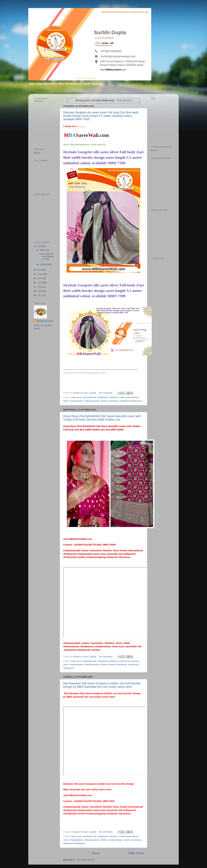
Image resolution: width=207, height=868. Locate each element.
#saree (104, 401)
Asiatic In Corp (45, 321)
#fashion (114, 397)
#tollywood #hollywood (131, 401)
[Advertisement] (161, 184)
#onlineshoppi (115, 840)
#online (104, 665)
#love (66, 401)
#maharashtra (76, 401)
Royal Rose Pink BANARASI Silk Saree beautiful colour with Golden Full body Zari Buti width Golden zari (102, 418)
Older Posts (136, 853)
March (43, 250)
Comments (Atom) (85, 860)
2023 (40, 270)
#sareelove (114, 401)
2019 (40, 278)
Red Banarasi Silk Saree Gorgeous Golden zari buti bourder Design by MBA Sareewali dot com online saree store (102, 685)
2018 (40, 282)
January (44, 264)
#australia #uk (89, 397)
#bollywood (103, 397)
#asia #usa (76, 397)
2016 (40, 287)
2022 (40, 274)
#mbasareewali (92, 401)
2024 (40, 246)
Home (95, 853)
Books (37, 153)
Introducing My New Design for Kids (47, 256)
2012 (40, 291)
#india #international (129, 397)
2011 (40, 295)
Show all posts (124, 100)
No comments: (106, 393)
